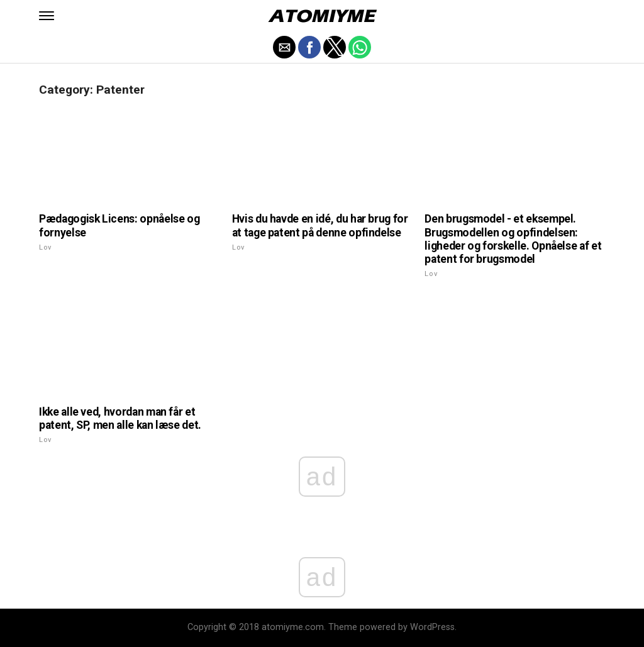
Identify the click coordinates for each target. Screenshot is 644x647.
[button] (47, 16)
